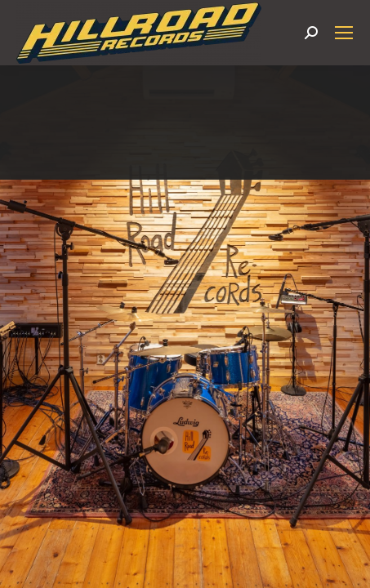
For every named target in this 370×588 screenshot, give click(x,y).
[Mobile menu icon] (344, 33)
